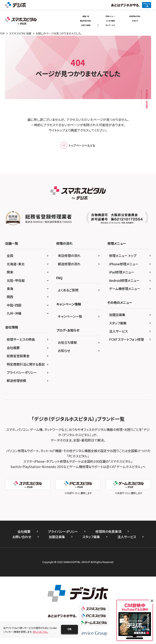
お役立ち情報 (86, 25)
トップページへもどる (78, 145)
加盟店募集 (117, 315)
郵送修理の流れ (86, 21)
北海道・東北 (16, 264)
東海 (10, 289)
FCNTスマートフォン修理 (126, 339)
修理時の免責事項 (108, 531)
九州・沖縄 (14, 313)
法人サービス (110, 25)
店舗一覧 (86, 16)
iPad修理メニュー (122, 272)
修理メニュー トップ (123, 256)
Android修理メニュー (124, 280)
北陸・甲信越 (16, 280)
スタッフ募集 (118, 323)
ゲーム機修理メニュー (125, 289)
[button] (69, 629)
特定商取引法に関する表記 (26, 364)
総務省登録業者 (18, 356)
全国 (10, 256)
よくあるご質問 (68, 290)
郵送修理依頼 (16, 381)
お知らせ (135, 21)
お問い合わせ (22, 537)
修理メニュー (110, 16)
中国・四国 (14, 305)
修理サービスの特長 (21, 339)
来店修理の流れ (135, 16)
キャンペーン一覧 (70, 316)
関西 (10, 297)
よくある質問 (110, 21)
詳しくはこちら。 (41, 632)
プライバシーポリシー (22, 372)
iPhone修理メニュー (124, 264)
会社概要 (13, 348)
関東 (10, 272)
